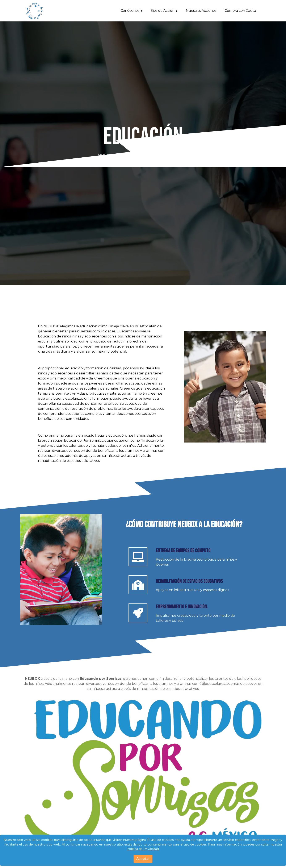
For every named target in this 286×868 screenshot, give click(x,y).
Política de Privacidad (143, 849)
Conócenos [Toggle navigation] (130, 11)
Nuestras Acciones (201, 11)
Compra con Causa (240, 11)
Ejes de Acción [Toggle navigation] (163, 11)
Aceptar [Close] (143, 859)
